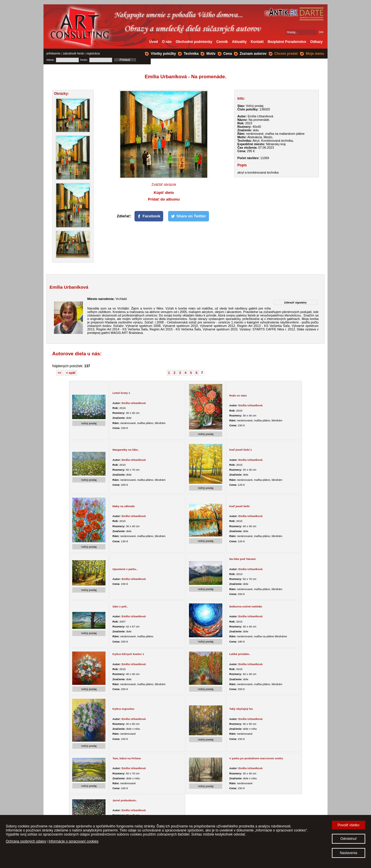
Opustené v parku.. (125, 569)
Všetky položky (163, 54)
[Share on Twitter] (189, 216)
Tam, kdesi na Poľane (127, 758)
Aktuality (239, 42)
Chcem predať (286, 54)
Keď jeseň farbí (239, 506)
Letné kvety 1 (121, 393)
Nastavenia (348, 853)
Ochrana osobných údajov (26, 841)
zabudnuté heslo (73, 53)
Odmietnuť (349, 839)
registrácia (93, 53)
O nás (167, 42)
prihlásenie (53, 53)
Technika (191, 54)
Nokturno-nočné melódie (246, 606)
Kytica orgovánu (123, 709)
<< (60, 373)
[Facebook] (149, 216)
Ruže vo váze (238, 395)
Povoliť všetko (349, 825)
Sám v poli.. (120, 606)
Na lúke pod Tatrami (242, 559)
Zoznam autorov (253, 54)
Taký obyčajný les (241, 709)
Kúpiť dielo (164, 193)
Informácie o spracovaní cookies (74, 841)
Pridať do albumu (164, 199)
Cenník (222, 42)
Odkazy (316, 42)
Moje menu (315, 54)
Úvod (154, 42)
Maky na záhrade (124, 506)
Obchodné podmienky (194, 42)
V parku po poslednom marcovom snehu (256, 758)
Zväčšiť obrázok (164, 185)
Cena (228, 54)
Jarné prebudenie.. (125, 800)
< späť (71, 373)
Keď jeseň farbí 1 (241, 450)
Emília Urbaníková (133, 403)
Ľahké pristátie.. (240, 654)
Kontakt (257, 42)
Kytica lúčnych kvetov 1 (128, 654)
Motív (211, 54)
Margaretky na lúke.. (126, 450)
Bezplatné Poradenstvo (287, 42)
